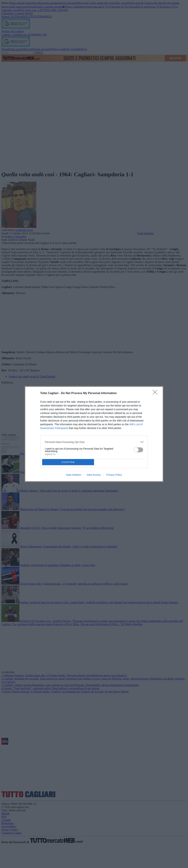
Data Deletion (74, 475)
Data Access (94, 475)
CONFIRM (68, 462)
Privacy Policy (114, 475)
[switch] (138, 450)
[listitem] (94, 442)
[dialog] (94, 434)
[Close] (156, 393)
